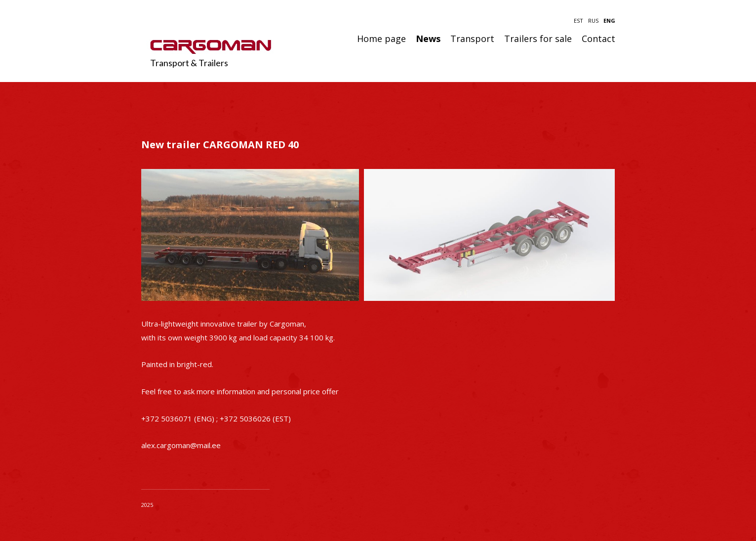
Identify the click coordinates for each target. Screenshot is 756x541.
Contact (598, 39)
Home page (381, 39)
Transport (472, 39)
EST (578, 21)
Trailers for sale (538, 39)
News (428, 39)
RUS (593, 21)
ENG (609, 21)
